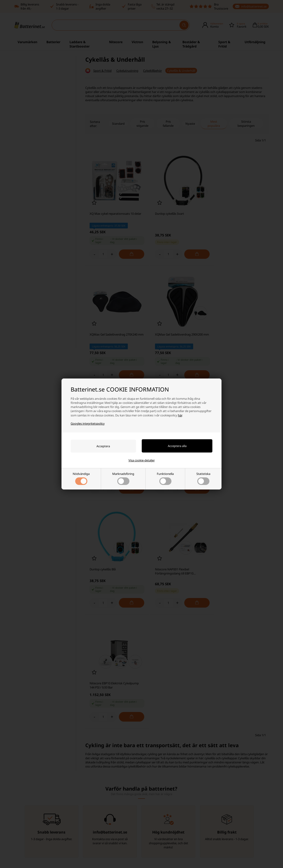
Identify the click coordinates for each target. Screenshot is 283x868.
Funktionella (165, 478)
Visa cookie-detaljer (142, 460)
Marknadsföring (123, 478)
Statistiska (203, 478)
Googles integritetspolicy (88, 423)
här (180, 415)
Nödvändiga (81, 478)
